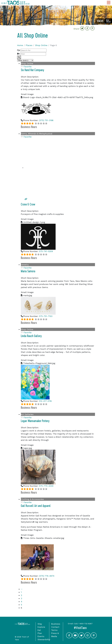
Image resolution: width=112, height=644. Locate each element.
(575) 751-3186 (46, 120)
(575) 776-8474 (47, 576)
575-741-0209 (46, 251)
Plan (40, 633)
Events (41, 636)
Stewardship (44, 639)
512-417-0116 (45, 401)
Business (56, 624)
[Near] (33, 54)
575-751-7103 (46, 316)
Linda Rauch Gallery (31, 336)
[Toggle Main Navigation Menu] (109, 3)
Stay (40, 624)
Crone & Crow (28, 204)
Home (20, 45)
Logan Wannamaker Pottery (35, 421)
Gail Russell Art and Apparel (36, 506)
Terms (54, 630)
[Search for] (34, 50)
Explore (41, 627)
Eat (39, 630)
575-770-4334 (46, 486)
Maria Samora (28, 271)
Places (29, 45)
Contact (55, 627)
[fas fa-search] (19, 57)
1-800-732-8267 (86, 624)
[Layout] (25, 60)
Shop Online (41, 45)
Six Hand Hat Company (32, 70)
